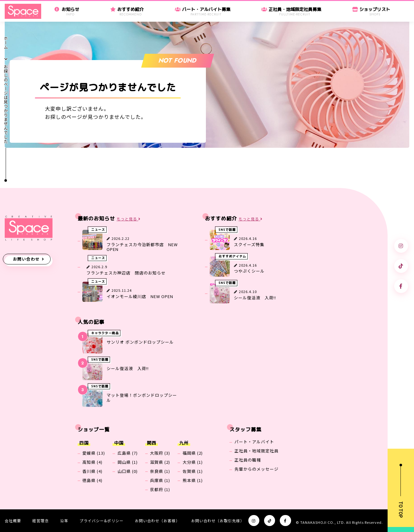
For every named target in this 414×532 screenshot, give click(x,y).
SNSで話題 (227, 230)
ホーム (6, 43)
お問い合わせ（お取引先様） (218, 521)
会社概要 (13, 521)
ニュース (98, 230)
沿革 (64, 521)
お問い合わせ (26, 259)
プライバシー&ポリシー (102, 521)
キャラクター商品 (105, 333)
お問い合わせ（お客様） (157, 521)
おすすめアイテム (232, 256)
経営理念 (41, 521)
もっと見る (129, 219)
